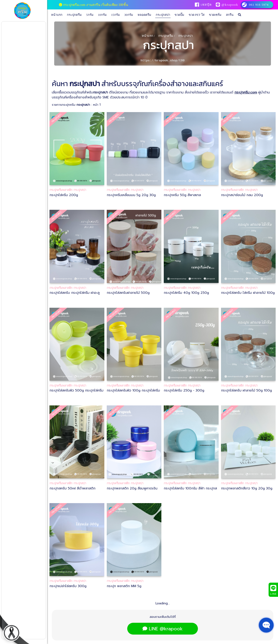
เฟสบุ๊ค (206, 5)
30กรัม (129, 15)
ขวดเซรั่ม (215, 15)
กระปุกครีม (74, 15)
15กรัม (116, 15)
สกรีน (230, 15)
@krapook (230, 5)
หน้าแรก (57, 15)
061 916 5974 (259, 5)
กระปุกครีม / (167, 36)
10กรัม (102, 15)
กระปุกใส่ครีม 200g (64, 195)
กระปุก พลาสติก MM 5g (124, 586)
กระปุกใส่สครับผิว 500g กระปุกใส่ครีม (76, 390)
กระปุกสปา (163, 15)
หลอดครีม (144, 15)
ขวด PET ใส (197, 15)
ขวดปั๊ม (179, 15)
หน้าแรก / (148, 36)
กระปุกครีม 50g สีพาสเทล (182, 195)
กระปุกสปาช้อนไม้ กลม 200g (242, 195)
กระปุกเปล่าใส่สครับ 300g (68, 586)
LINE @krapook (163, 629)
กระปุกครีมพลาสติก (61, 190)
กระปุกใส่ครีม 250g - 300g (184, 390)
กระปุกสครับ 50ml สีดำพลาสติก (72, 488)
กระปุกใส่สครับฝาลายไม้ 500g (128, 293)
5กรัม (90, 15)
